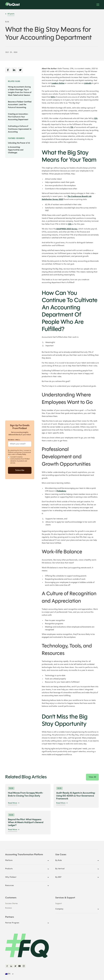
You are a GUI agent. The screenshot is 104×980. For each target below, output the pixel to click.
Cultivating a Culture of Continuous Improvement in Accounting (20, 129)
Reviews (9, 908)
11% (72, 127)
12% (96, 119)
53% (53, 97)
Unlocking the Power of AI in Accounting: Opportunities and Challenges (19, 148)
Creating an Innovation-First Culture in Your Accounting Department (18, 117)
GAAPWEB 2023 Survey (67, 229)
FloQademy (61, 491)
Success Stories (11, 904)
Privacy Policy (22, 454)
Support (59, 904)
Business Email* (14, 440)
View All (92, 777)
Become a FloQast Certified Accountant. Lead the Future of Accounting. (20, 105)
